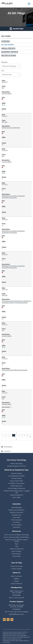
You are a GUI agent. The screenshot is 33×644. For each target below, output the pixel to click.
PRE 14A (5, 295)
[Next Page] (16, 439)
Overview (6, 41)
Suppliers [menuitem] (16, 579)
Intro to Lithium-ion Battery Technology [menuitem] (16, 535)
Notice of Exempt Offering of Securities (15, 370)
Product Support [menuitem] (17, 569)
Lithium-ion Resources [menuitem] (17, 549)
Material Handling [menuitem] (16, 473)
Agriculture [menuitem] (17, 527)
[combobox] (11, 66)
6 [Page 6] (16, 435)
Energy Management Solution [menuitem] (16, 466)
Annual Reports (8, 48)
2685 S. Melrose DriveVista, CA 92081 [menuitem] (16, 592)
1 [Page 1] (3, 435)
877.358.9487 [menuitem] (17, 609)
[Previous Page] (16, 433)
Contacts (7, 451)
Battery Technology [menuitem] (17, 464)
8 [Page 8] (22, 435)
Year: (3, 71)
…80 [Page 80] (30, 436)
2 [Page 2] (5, 435)
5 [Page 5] (14, 435)
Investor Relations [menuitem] (17, 584)
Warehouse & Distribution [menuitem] (16, 510)
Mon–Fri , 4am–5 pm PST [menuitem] (17, 598)
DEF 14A (5, 122)
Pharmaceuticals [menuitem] (17, 520)
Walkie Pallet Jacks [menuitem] (16, 486)
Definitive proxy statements (11, 128)
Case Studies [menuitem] (16, 556)
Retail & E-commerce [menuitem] (17, 512)
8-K (3, 88)
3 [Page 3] (8, 435)
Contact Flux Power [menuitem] (17, 566)
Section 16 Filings (9, 55)
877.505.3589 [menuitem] (16, 595)
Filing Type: (4, 62)
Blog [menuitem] (17, 544)
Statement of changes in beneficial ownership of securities (13, 197)
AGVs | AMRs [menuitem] (16, 497)
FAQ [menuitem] (16, 546)
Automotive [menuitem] (17, 517)
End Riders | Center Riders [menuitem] (17, 483)
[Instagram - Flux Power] (12, 620)
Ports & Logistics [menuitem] (17, 525)
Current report (7, 93)
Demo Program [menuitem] (16, 551)
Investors (16, 29)
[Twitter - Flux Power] (8, 620)
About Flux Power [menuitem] (16, 576)
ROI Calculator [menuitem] (17, 554)
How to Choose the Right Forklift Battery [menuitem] (16, 537)
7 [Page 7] (19, 435)
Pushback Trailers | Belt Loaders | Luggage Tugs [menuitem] (16, 492)
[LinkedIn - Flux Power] (4, 620)
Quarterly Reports (10, 52)
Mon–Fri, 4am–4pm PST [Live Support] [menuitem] (17, 612)
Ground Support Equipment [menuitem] (17, 488)
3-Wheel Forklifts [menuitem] (17, 478)
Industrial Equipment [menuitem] (17, 495)
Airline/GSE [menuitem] (16, 522)
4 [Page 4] (11, 435)
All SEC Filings (7, 45)
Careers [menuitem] (16, 581)
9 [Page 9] (25, 435)
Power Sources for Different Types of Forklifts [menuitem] (17, 541)
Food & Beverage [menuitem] (16, 507)
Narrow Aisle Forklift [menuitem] (17, 481)
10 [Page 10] (27, 435)
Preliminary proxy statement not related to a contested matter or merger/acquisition (16, 302)
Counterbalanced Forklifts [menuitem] (17, 476)
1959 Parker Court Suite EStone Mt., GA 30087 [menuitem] (17, 606)
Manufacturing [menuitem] (17, 515)
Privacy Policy (6, 642)
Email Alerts (8, 447)
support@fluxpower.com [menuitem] (16, 614)
